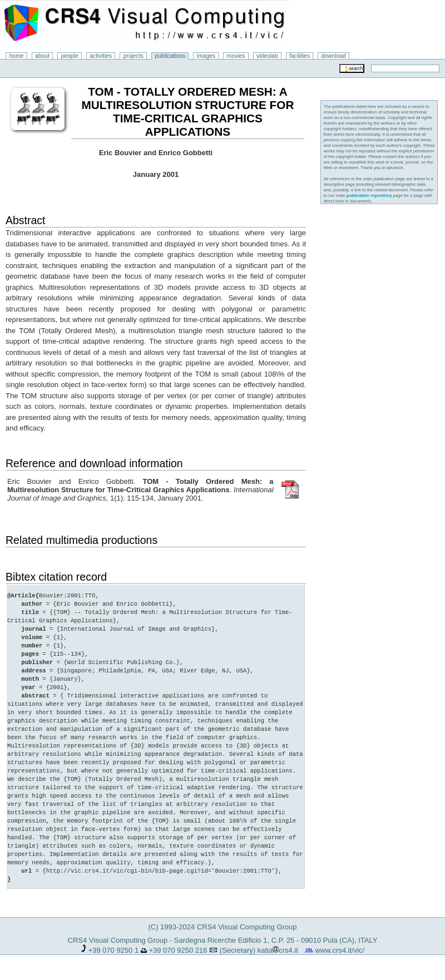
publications (170, 56)
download (334, 56)
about (42, 56)
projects (133, 56)
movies (236, 56)
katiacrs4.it (278, 950)
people (70, 56)
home (17, 56)
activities (101, 56)
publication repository (369, 195)
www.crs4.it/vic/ (340, 950)
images (206, 56)
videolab (267, 56)
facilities (300, 56)
